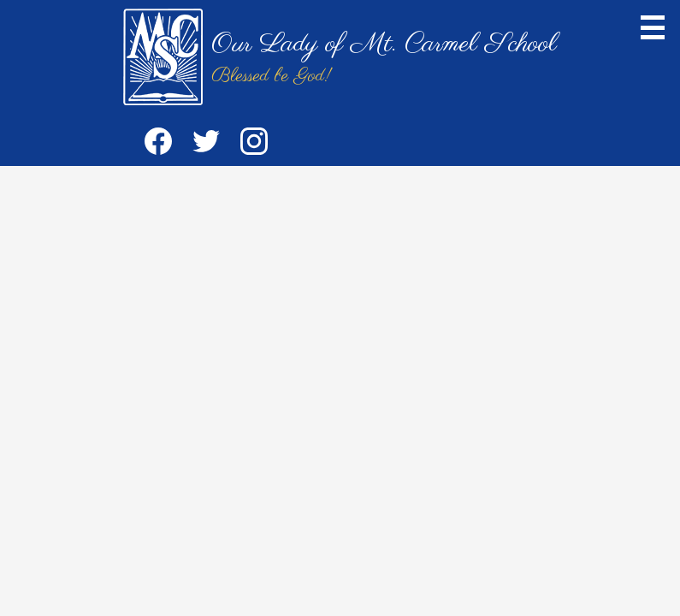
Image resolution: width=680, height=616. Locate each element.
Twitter (206, 145)
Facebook (158, 145)
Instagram (254, 145)
